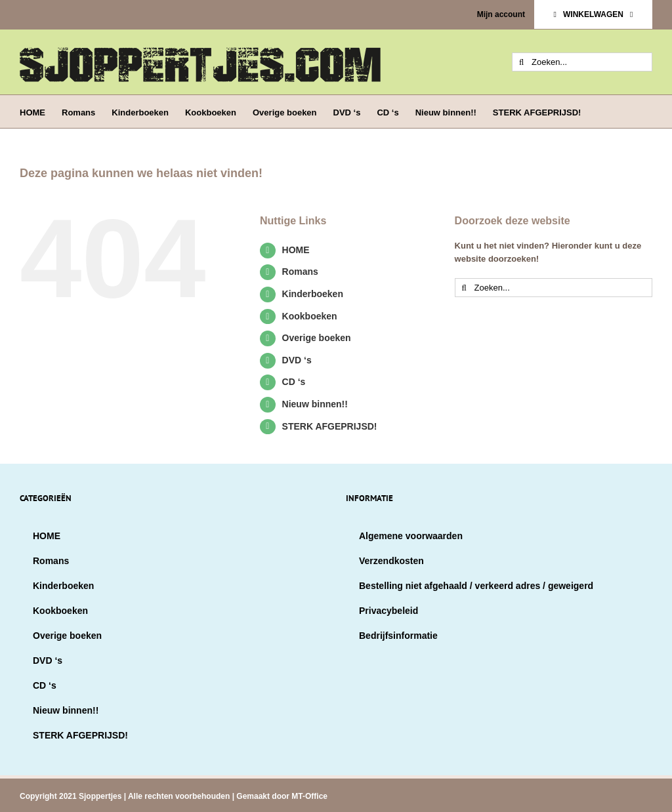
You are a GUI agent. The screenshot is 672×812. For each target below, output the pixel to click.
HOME (296, 250)
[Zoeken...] (582, 62)
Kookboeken (310, 316)
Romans (300, 272)
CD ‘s (294, 382)
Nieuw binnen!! (315, 404)
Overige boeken (317, 338)
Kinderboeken (313, 294)
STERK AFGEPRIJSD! (330, 426)
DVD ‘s (297, 360)
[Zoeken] (521, 62)
